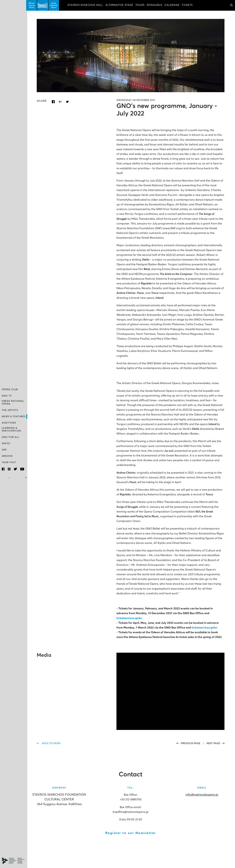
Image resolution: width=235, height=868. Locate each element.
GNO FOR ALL (11, 437)
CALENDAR (173, 5)
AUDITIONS (9, 423)
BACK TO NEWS (52, 743)
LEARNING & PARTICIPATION (11, 430)
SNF (4, 450)
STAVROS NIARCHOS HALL (86, 5)
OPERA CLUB (10, 390)
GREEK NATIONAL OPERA (13, 403)
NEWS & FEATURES (14, 417)
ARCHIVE (7, 456)
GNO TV (7, 396)
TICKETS (188, 5)
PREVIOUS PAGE (191, 743)
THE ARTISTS (10, 410)
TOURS (141, 5)
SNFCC (6, 444)
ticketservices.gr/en (130, 618)
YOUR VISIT (9, 462)
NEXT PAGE (213, 743)
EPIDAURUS (156, 5)
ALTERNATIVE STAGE (120, 5)
